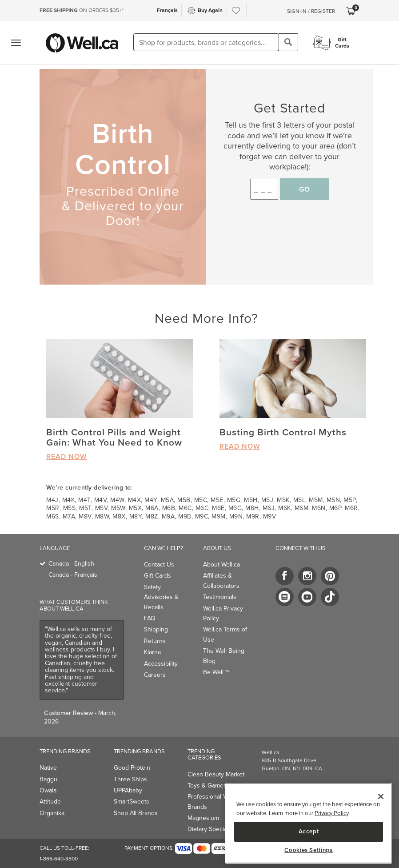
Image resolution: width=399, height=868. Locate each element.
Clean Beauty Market (216, 774)
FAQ (150, 618)
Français (167, 10)
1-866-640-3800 (59, 859)
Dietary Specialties (213, 829)
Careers (155, 675)
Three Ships (130, 779)
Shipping (156, 629)
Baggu (48, 779)
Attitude (50, 802)
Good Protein (132, 768)
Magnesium (203, 818)
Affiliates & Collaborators (221, 581)
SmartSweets (132, 802)
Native (48, 768)
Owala (48, 790)
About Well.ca (221, 565)
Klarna (152, 652)
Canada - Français (73, 575)
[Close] (381, 796)
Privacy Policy (331, 813)
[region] (309, 823)
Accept (309, 831)
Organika (52, 813)
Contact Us (159, 565)
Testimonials (220, 597)
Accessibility (161, 664)
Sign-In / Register (311, 11)
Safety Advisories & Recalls (161, 597)
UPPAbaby (128, 790)
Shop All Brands (136, 813)
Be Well (216, 672)
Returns (155, 641)
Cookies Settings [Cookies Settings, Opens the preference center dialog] (309, 850)
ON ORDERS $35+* (82, 10)
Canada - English (71, 564)
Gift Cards (158, 576)
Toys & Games (207, 786)
